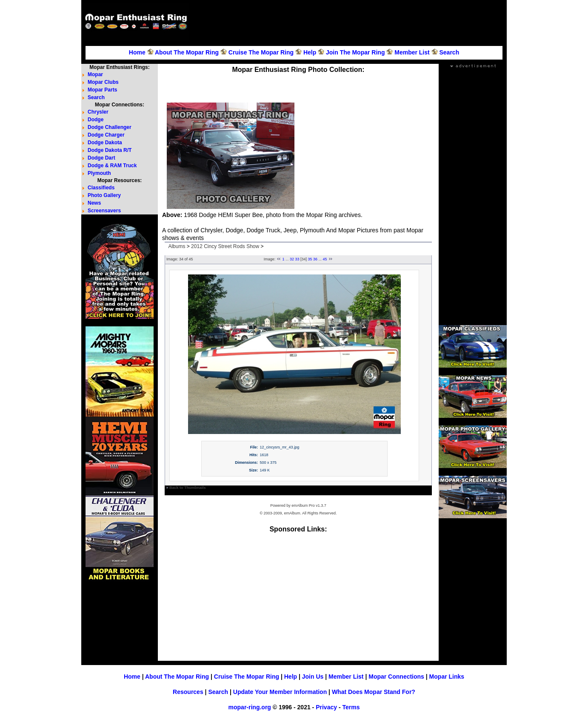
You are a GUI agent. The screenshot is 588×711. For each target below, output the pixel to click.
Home (137, 52)
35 (310, 259)
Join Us (313, 677)
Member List (412, 52)
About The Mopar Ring (187, 52)
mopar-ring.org (250, 707)
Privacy (326, 707)
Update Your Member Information (280, 692)
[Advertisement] (349, 22)
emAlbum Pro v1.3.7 (309, 505)
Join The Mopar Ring (355, 52)
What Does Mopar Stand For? (374, 692)
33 (297, 259)
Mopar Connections (396, 677)
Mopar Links (447, 677)
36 (315, 259)
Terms (351, 707)
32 (292, 259)
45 (325, 259)
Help (310, 52)
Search (449, 52)
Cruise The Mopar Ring (261, 52)
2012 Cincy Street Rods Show (225, 246)
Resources (188, 692)
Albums (177, 246)
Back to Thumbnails (188, 488)
